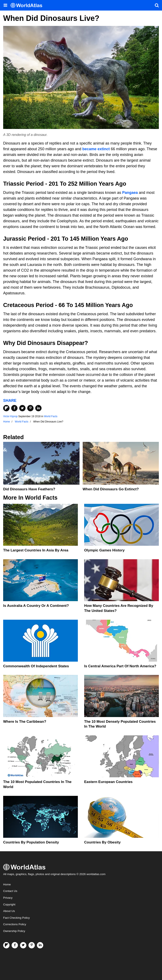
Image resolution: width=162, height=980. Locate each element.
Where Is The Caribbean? (25, 722)
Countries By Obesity (102, 842)
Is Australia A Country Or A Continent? (36, 606)
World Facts (51, 416)
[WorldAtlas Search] (157, 5)
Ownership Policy (14, 931)
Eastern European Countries (108, 782)
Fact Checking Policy (16, 918)
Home (7, 884)
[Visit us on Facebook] (15, 945)
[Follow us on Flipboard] (6, 945)
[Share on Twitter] (22, 408)
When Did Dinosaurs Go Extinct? (111, 489)
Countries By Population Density (31, 842)
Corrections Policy (15, 924)
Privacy (8, 898)
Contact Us (10, 891)
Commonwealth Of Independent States (36, 666)
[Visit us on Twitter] (23, 945)
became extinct (96, 149)
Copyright (9, 904)
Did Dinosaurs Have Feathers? (29, 489)
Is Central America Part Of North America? (120, 666)
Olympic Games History (104, 550)
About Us (9, 911)
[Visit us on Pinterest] (32, 945)
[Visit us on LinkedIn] (40, 945)
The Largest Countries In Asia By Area (36, 550)
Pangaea (130, 193)
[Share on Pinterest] (30, 408)
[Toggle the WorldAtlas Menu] (5, 5)
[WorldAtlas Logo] (28, 5)
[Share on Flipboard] (6, 408)
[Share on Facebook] (14, 408)
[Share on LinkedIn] (38, 408)
